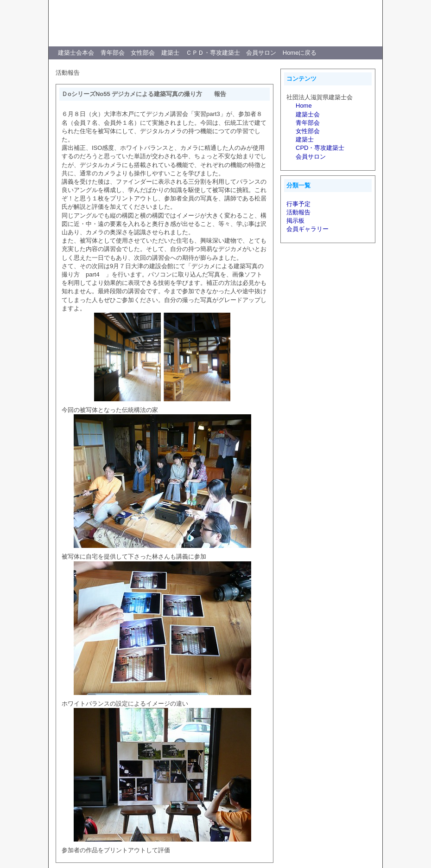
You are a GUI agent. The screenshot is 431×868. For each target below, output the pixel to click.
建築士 (170, 53)
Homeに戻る (300, 53)
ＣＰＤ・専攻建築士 (213, 53)
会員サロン (261, 53)
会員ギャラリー (307, 229)
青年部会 (113, 53)
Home (304, 106)
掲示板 (295, 221)
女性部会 (143, 53)
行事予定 (298, 204)
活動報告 (298, 212)
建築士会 (308, 114)
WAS (342, 14)
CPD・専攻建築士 (320, 148)
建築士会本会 (76, 53)
